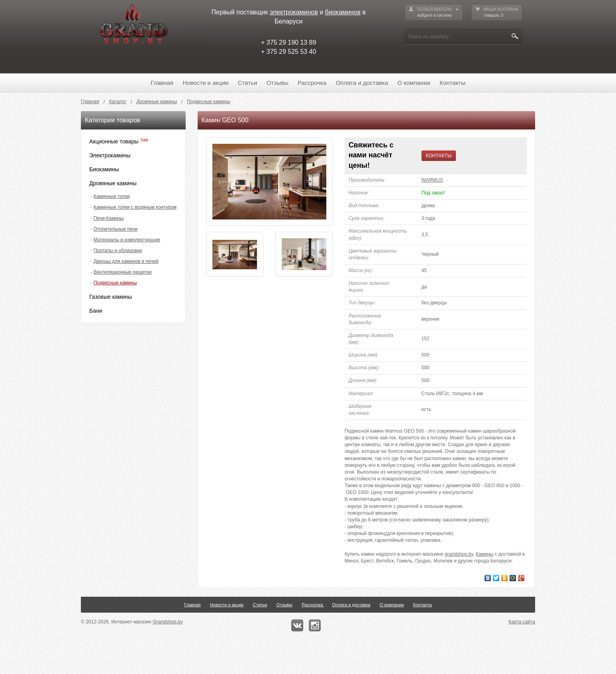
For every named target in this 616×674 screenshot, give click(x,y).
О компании (414, 83)
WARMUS (432, 180)
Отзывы (278, 83)
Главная (162, 83)
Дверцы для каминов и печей (126, 261)
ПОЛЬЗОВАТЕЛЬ (434, 13)
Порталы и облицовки (118, 251)
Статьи (248, 83)
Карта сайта (522, 622)
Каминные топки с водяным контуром (135, 207)
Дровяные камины (113, 183)
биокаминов (343, 12)
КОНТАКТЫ (439, 156)
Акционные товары (114, 141)
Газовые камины (111, 297)
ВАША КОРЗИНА (497, 13)
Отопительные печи (116, 229)
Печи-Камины (109, 218)
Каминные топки (112, 196)
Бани (96, 311)
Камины (485, 554)
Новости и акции (205, 83)
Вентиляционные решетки (123, 272)
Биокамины (104, 169)
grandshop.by (459, 554)
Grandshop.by (168, 622)
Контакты (452, 83)
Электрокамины (110, 155)
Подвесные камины (115, 283)
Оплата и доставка (362, 83)
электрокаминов (294, 12)
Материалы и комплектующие (127, 240)
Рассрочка (312, 83)
